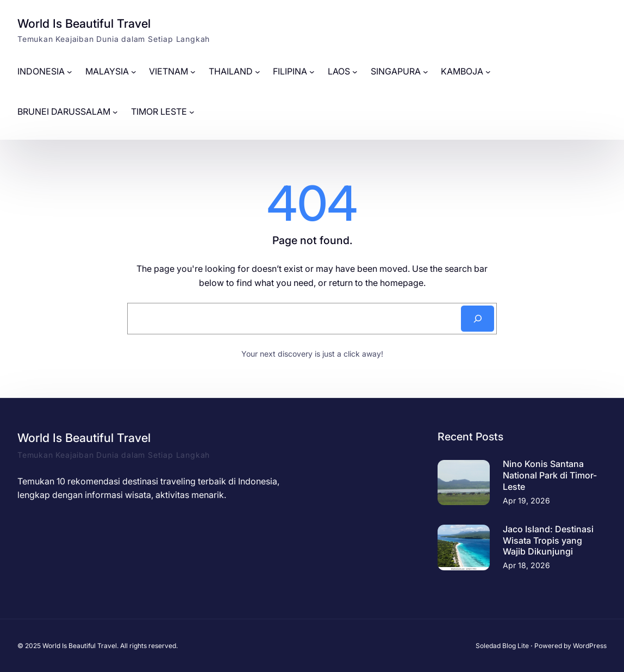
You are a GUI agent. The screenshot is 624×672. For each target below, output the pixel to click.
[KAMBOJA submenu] (488, 72)
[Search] (478, 319)
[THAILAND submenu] (258, 72)
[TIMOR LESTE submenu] (192, 112)
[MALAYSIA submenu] (134, 72)
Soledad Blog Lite (502, 646)
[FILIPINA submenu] (312, 72)
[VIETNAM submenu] (193, 72)
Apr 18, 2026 (526, 565)
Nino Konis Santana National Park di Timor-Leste (550, 475)
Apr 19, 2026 (526, 500)
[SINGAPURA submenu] (426, 72)
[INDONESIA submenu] (70, 72)
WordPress (590, 646)
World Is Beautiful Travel (84, 23)
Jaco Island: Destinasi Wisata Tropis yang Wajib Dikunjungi (548, 540)
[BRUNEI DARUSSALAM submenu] (115, 112)
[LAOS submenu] (355, 72)
